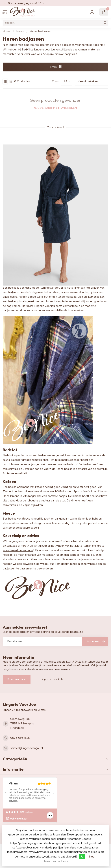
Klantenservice (17, 679)
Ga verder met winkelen (56, 108)
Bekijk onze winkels (51, 679)
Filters (55, 67)
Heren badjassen (40, 31)
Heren (20, 31)
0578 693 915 (20, 738)
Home (7, 31)
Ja (82, 857)
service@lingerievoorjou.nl (27, 748)
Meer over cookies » (56, 861)
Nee (92, 857)
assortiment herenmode (18, 550)
